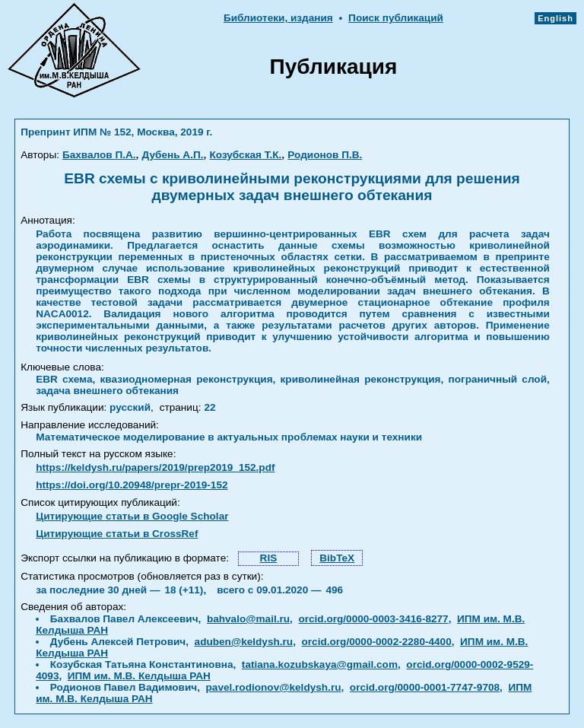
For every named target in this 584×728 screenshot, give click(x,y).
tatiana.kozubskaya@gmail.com (320, 664)
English (555, 18)
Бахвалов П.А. (99, 155)
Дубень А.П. (173, 155)
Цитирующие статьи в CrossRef (117, 534)
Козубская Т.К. (245, 155)
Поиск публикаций (396, 18)
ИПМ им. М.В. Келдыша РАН (139, 676)
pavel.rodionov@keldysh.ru (274, 687)
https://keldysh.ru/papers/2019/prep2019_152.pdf (155, 467)
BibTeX (337, 558)
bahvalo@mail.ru (248, 619)
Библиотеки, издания (278, 18)
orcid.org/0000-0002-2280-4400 (377, 642)
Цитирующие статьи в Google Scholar (132, 516)
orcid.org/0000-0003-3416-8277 (373, 619)
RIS (269, 558)
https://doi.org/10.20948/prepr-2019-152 (132, 485)
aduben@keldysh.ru (244, 642)
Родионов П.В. (325, 155)
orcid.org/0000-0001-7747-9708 (425, 687)
